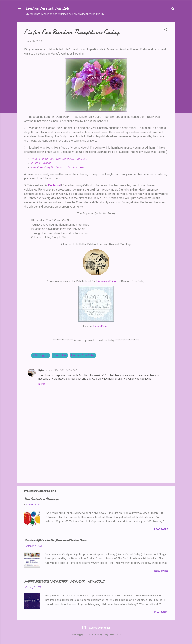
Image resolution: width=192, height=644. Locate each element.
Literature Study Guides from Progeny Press (58, 167)
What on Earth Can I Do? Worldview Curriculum (60, 159)
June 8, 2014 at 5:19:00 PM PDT (61, 370)
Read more (161, 529)
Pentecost (55, 185)
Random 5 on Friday (83, 355)
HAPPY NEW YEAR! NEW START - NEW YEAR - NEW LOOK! (64, 582)
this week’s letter (101, 326)
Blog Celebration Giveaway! (42, 499)
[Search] (173, 10)
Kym (41, 370)
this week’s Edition (107, 281)
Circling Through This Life (47, 8)
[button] (166, 30)
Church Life (60, 355)
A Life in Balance (41, 163)
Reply (42, 384)
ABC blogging (41, 355)
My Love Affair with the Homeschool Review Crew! (56, 540)
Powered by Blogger (96, 628)
